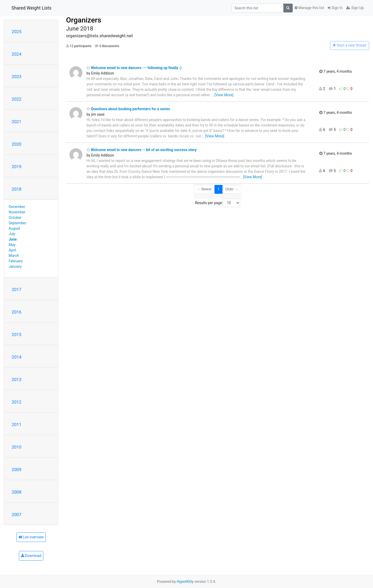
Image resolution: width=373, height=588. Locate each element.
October (15, 218)
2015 (17, 334)
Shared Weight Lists (31, 8)
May (12, 245)
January (15, 266)
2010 (17, 447)
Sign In (335, 8)
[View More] (224, 95)
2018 (17, 189)
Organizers (84, 20)
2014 (17, 357)
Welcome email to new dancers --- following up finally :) (134, 68)
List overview (31, 537)
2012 (17, 402)
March (14, 256)
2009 (17, 470)
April (13, 250)
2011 (17, 425)
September (18, 223)
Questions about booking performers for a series (128, 109)
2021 (17, 122)
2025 (17, 32)
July (12, 234)
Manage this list (309, 8)
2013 (17, 379)
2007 (17, 515)
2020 (17, 144)
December (17, 207)
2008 (17, 492)
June (13, 239)
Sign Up (355, 8)
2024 (17, 54)
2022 (17, 99)
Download (31, 556)
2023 (17, 77)
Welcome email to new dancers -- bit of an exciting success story (142, 150)
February (16, 261)
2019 (17, 167)
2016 (17, 312)
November (17, 212)
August (15, 228)
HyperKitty (185, 582)
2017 (17, 289)
